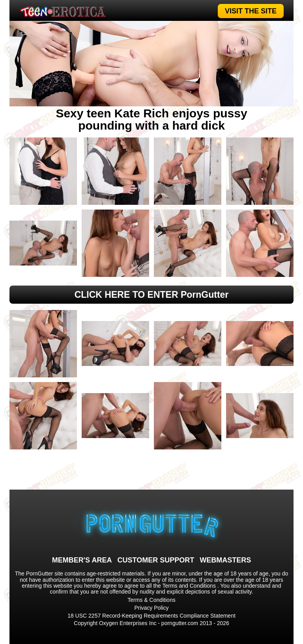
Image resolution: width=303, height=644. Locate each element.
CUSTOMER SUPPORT (156, 560)
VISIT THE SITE (251, 11)
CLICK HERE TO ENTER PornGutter (152, 295)
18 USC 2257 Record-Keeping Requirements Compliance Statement (151, 616)
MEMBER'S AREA (82, 560)
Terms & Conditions (151, 600)
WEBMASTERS (225, 560)
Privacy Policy (151, 608)
